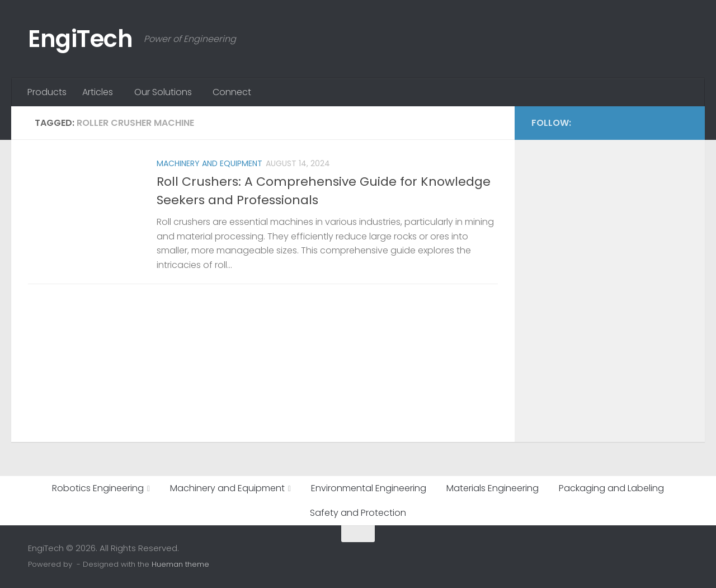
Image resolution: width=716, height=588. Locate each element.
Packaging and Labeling (611, 488)
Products (47, 92)
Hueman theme (180, 564)
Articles (98, 92)
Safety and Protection (358, 513)
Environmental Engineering (369, 488)
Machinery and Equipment (209, 163)
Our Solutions (163, 92)
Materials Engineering (493, 488)
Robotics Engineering (98, 488)
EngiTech (80, 39)
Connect (232, 92)
